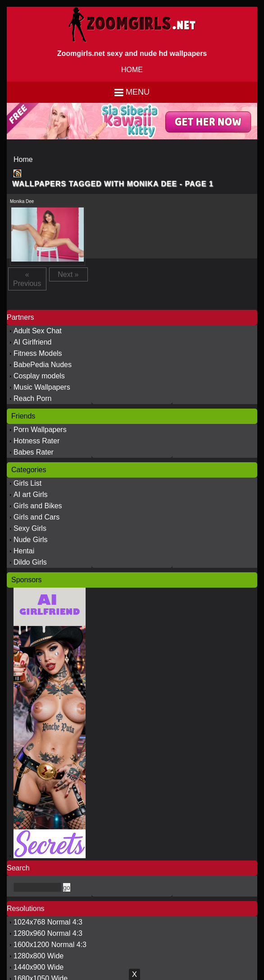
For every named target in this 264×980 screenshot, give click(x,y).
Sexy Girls (30, 528)
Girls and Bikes (38, 506)
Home (23, 159)
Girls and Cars (36, 517)
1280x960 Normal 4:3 (48, 933)
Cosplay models (39, 376)
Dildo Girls (30, 562)
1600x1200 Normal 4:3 (50, 945)
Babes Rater (34, 452)
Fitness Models (38, 353)
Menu (138, 92)
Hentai (24, 551)
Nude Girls (31, 540)
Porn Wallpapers (40, 430)
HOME (132, 70)
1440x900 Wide (39, 967)
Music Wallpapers (42, 387)
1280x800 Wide (39, 956)
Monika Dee (22, 201)
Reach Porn (33, 398)
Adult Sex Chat (38, 331)
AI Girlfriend (32, 342)
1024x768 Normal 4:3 (48, 922)
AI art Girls (31, 495)
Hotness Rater (36, 441)
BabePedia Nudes (43, 365)
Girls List (27, 483)
